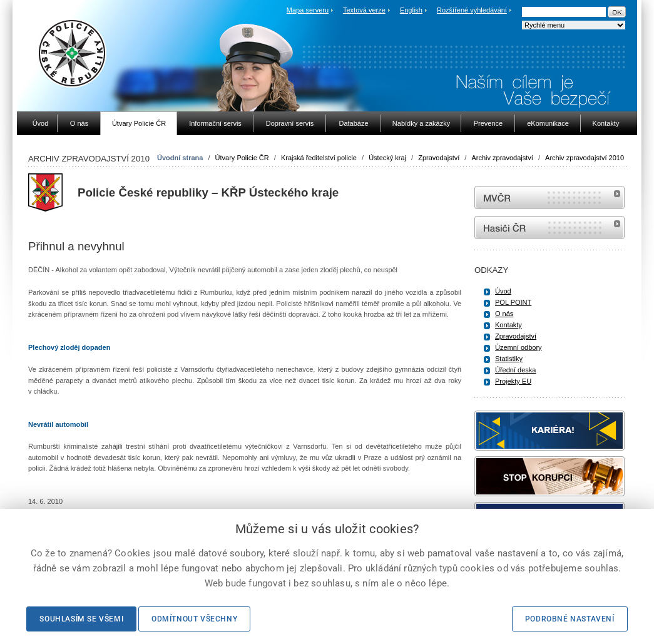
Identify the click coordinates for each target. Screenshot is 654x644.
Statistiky (509, 359)
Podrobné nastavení (570, 619)
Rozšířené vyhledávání (472, 10)
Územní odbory (519, 347)
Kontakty (508, 325)
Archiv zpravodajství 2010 (585, 158)
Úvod (503, 291)
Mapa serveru (308, 10)
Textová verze (364, 10)
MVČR (549, 197)
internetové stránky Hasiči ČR (549, 227)
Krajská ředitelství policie (319, 158)
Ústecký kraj (387, 158)
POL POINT (513, 302)
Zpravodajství (439, 158)
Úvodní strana (180, 158)
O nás (504, 314)
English (411, 10)
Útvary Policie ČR (242, 158)
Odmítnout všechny (194, 619)
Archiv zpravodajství (502, 158)
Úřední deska (515, 370)
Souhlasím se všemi (81, 619)
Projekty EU (513, 381)
